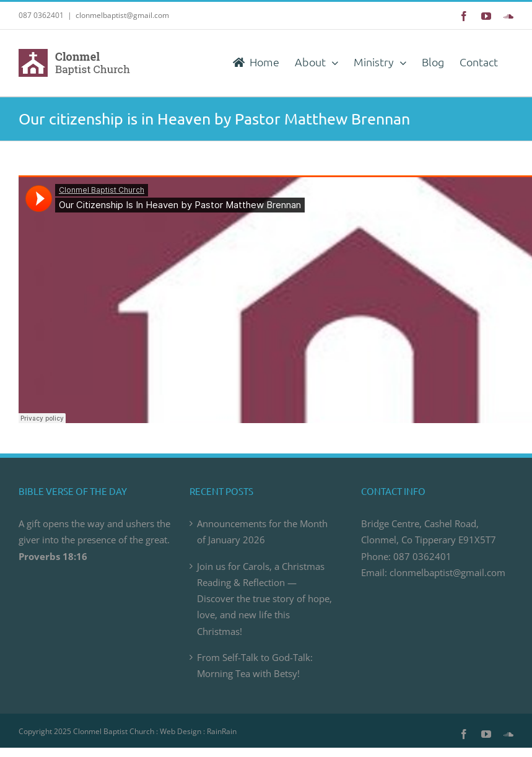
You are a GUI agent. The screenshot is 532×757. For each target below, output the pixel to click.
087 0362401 (422, 556)
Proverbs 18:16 (53, 556)
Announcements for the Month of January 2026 (262, 532)
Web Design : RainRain (198, 731)
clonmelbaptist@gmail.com (122, 15)
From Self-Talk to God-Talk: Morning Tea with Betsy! (255, 665)
